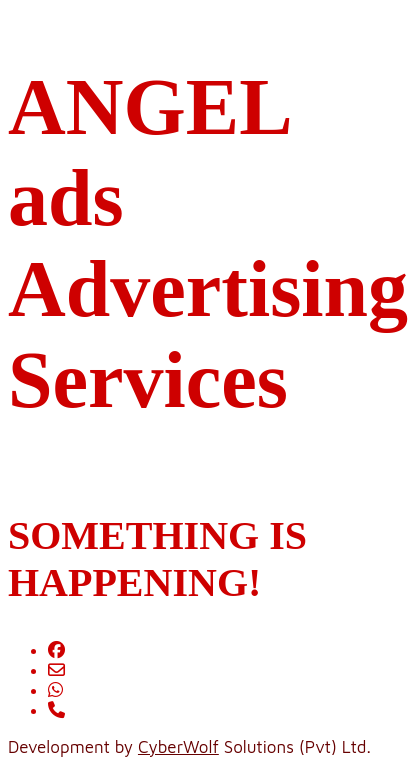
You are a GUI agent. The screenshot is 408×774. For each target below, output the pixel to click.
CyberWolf (178, 747)
